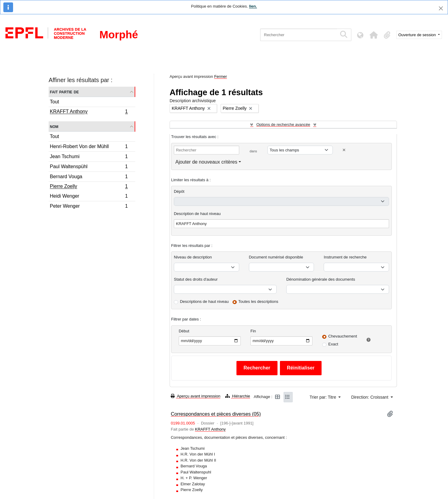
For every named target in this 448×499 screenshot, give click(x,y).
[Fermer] (441, 8)
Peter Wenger (89, 207)
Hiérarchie (238, 396)
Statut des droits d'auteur (196, 279)
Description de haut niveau (197, 214)
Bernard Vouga (89, 177)
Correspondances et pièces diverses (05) (216, 414)
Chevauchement (343, 336)
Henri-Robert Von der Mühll (89, 147)
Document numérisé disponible (276, 257)
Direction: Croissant (370, 397)
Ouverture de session (418, 35)
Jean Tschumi (89, 157)
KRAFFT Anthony (89, 112)
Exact (333, 344)
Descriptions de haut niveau (204, 301)
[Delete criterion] (344, 150)
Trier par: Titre (324, 397)
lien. (253, 6)
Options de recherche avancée (283, 125)
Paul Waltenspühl (89, 167)
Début (184, 331)
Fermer (221, 76)
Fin (253, 331)
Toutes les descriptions (258, 301)
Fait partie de (64, 92)
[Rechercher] (299, 35)
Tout (54, 102)
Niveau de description (193, 257)
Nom (54, 126)
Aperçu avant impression (196, 396)
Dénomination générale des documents (321, 279)
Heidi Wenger (89, 197)
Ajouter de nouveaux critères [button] (206, 162)
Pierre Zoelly (89, 187)
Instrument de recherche (345, 257)
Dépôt (179, 191)
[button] (374, 35)
